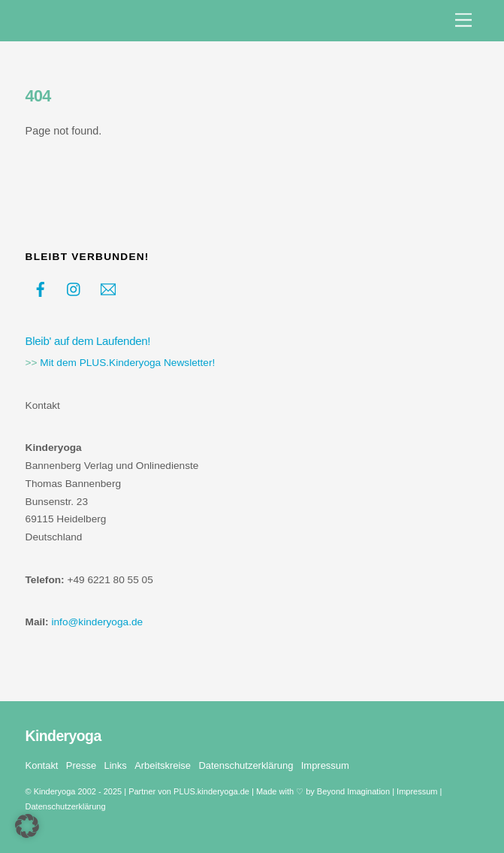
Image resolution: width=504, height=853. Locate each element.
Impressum (325, 765)
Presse (81, 765)
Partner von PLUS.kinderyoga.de (189, 791)
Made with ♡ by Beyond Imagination (323, 791)
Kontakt (42, 765)
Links (116, 765)
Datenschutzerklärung (246, 765)
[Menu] (463, 21)
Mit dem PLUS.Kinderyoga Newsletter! (127, 363)
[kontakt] (108, 288)
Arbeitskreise (163, 765)
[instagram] (74, 288)
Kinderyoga (55, 791)
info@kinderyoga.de (97, 622)
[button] (27, 826)
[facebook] (41, 288)
